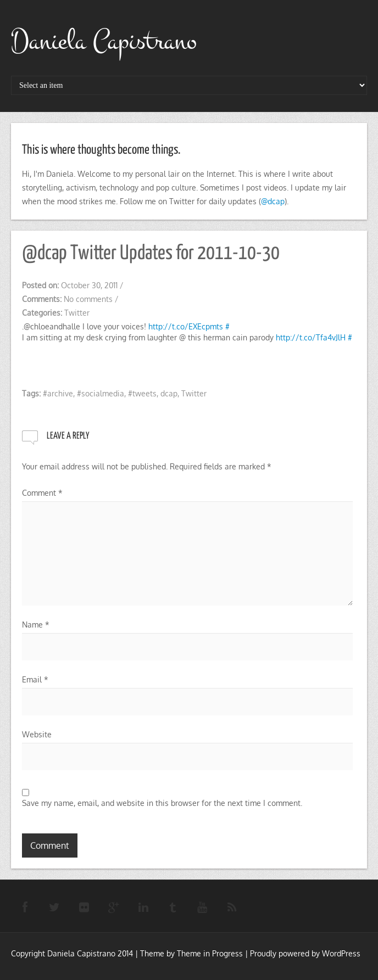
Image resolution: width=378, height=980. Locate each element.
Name (36, 625)
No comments (88, 299)
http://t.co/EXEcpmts (186, 326)
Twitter (77, 313)
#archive (58, 393)
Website (37, 734)
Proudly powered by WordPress (305, 953)
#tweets (142, 393)
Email (35, 679)
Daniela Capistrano (104, 41)
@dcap (273, 201)
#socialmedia (101, 393)
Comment (42, 493)
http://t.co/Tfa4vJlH (311, 337)
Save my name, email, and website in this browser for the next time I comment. (162, 803)
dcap (169, 393)
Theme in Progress (210, 953)
